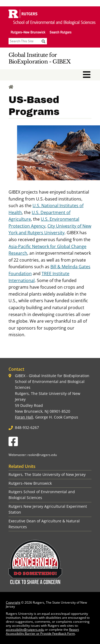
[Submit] (43, 41)
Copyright (13, 602)
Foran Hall (24, 417)
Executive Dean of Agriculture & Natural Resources (44, 524)
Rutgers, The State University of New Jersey (47, 474)
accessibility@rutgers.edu (25, 630)
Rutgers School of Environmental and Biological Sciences (42, 495)
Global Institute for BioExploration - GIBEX (39, 58)
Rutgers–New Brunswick (28, 32)
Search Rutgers (61, 32)
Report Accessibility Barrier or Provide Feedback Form (42, 632)
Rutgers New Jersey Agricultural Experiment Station (48, 509)
